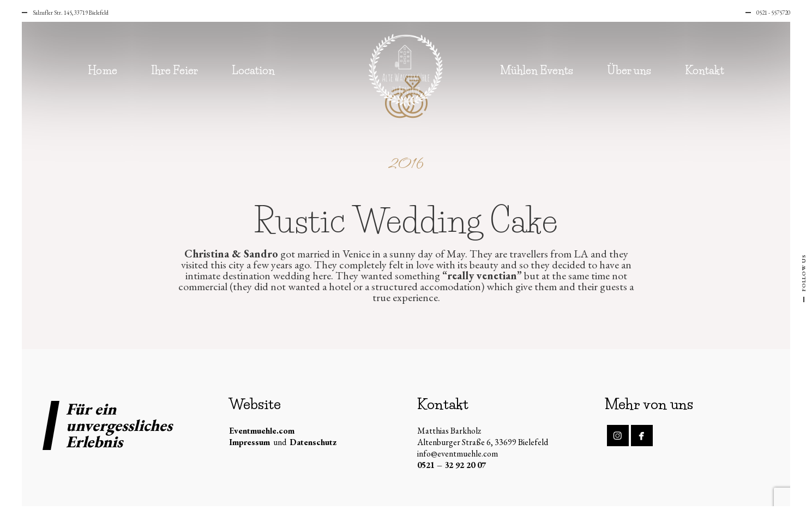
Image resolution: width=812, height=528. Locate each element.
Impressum (249, 442)
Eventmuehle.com (262, 431)
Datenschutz (313, 442)
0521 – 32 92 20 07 (452, 465)
